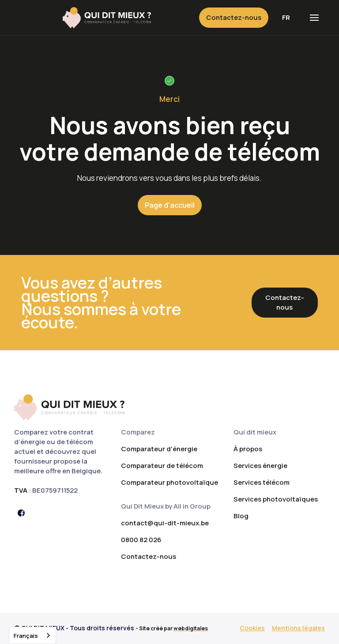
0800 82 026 (141, 540)
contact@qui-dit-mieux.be (165, 523)
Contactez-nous (234, 17)
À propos (248, 449)
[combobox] (32, 635)
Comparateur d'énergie (159, 449)
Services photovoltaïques (276, 499)
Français (26, 636)
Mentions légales (298, 628)
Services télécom (262, 482)
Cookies (252, 628)
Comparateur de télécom (162, 466)
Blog (241, 516)
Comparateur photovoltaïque (169, 482)
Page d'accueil (170, 205)
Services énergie (260, 466)
